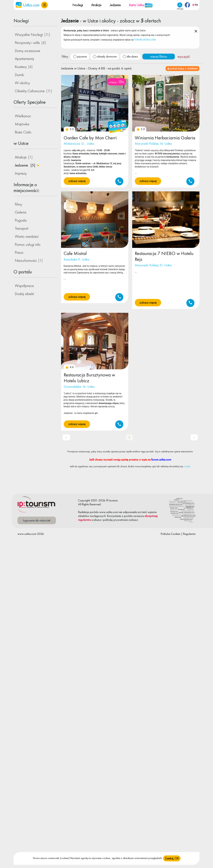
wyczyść (184, 57)
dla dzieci (132, 56)
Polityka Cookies (170, 534)
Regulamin (189, 534)
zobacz (97, 520)
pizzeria (82, 56)
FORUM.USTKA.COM (145, 40)
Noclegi (78, 5)
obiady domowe (107, 56)
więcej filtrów (159, 56)
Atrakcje (96, 5)
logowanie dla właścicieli (37, 520)
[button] (44, 5)
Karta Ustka (141, 5)
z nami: (187, 466)
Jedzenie (115, 5)
